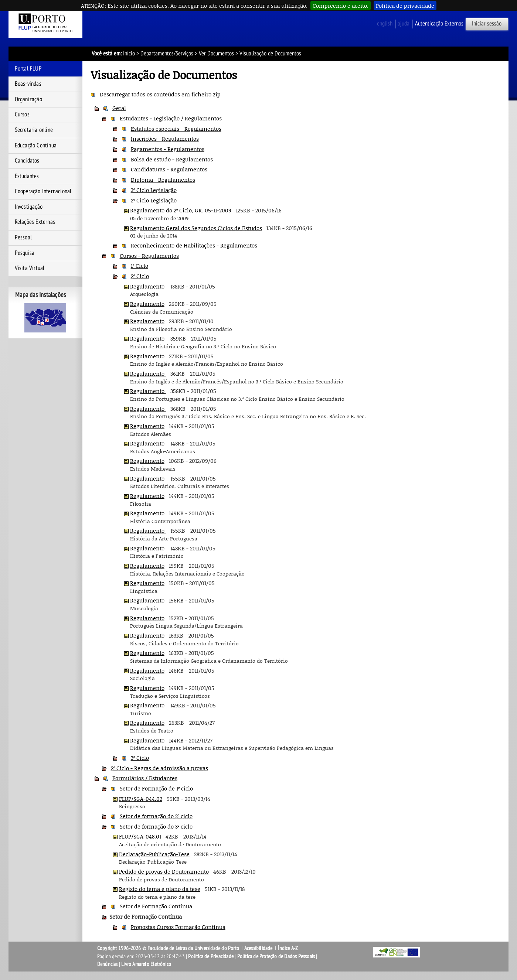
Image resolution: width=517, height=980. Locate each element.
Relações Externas (35, 222)
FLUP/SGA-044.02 (141, 799)
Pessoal (23, 238)
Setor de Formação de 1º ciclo (156, 788)
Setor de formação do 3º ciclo (156, 826)
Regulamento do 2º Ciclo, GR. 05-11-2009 (181, 210)
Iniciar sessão (487, 24)
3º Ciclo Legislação (154, 190)
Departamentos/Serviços (167, 54)
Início (129, 54)
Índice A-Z (288, 948)
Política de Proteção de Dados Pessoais (276, 956)
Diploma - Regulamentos (163, 180)
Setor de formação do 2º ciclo (156, 816)
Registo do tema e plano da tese (160, 889)
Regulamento (148, 286)
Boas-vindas (28, 84)
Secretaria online (34, 130)
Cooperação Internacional (43, 191)
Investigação (29, 207)
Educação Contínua (36, 146)
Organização (28, 99)
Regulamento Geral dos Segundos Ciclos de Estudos (196, 228)
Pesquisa (25, 253)
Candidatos (27, 161)
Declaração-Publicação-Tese (154, 854)
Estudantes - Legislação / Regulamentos (171, 118)
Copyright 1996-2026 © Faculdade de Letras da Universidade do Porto (169, 948)
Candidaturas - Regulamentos (169, 169)
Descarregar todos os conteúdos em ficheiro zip (160, 94)
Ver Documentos (216, 54)
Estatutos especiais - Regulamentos (176, 129)
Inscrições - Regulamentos (165, 139)
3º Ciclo (140, 758)
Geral (119, 108)
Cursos (22, 115)
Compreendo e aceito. (341, 6)
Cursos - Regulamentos (149, 256)
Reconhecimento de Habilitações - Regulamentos (194, 245)
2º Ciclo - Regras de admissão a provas (159, 768)
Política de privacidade (405, 6)
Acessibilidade (258, 948)
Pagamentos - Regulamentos (168, 149)
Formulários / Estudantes (145, 778)
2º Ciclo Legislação (154, 200)
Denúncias (108, 964)
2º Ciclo (140, 276)
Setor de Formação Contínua (156, 906)
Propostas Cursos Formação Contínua (178, 927)
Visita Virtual (30, 268)
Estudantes (27, 176)
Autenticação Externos (439, 24)
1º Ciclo (140, 266)
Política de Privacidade (211, 956)
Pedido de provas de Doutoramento (164, 871)
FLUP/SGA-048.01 (140, 836)
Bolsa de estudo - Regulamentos (172, 159)
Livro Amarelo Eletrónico (146, 964)
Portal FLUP (28, 69)
